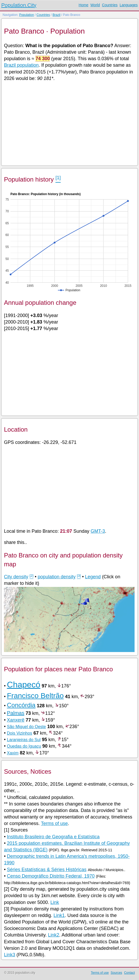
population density (57, 577)
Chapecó (24, 685)
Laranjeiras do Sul (24, 740)
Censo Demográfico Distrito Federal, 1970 (51, 876)
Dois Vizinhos (20, 733)
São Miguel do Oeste (26, 727)
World (95, 5)
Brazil (56, 15)
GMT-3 (98, 531)
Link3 (10, 955)
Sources (116, 973)
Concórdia (21, 705)
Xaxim (13, 753)
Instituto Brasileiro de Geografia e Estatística (53, 837)
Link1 (59, 915)
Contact (129, 973)
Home (83, 5)
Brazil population (21, 65)
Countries (110, 5)
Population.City (19, 5)
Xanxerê (16, 720)
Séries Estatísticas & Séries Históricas (47, 870)
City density (16, 577)
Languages (129, 5)
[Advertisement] (69, 123)
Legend (93, 577)
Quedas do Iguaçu (24, 746)
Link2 (54, 935)
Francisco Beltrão (35, 696)
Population (26, 15)
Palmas (16, 713)
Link (55, 902)
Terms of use (54, 823)
